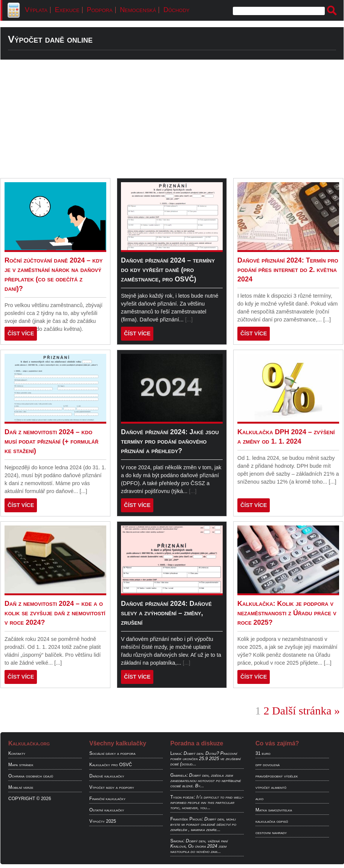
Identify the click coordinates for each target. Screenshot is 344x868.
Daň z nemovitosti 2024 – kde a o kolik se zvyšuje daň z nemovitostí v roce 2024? (55, 613)
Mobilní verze (21, 787)
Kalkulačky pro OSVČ (111, 765)
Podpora (99, 10)
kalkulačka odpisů (272, 821)
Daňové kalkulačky (107, 776)
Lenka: (176, 753)
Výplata (36, 10)
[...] (189, 320)
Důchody (177, 10)
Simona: (177, 841)
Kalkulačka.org (29, 743)
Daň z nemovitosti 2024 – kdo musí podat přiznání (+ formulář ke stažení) (51, 441)
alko (259, 799)
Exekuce (67, 10)
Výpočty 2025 (103, 821)
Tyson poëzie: (183, 797)
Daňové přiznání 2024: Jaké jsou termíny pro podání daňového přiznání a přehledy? (170, 441)
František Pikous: (187, 819)
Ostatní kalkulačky (107, 810)
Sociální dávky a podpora (112, 753)
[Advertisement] (172, 119)
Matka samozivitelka (274, 810)
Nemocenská (138, 10)
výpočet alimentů (271, 787)
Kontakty (17, 753)
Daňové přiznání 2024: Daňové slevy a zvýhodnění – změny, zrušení (166, 613)
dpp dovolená (268, 765)
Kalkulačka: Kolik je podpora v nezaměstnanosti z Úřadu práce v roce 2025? (287, 613)
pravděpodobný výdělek (277, 776)
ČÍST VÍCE (21, 333)
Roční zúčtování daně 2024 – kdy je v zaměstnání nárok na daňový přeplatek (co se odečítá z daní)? (54, 274)
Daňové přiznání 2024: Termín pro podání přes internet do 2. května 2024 (288, 270)
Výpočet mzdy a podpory (112, 787)
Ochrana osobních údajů (31, 776)
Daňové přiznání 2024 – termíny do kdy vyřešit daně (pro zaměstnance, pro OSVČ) (168, 270)
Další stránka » (306, 711)
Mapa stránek (21, 765)
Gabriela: (179, 775)
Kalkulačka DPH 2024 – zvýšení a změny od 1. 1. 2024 (286, 437)
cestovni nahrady (271, 833)
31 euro (263, 753)
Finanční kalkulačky (107, 799)
